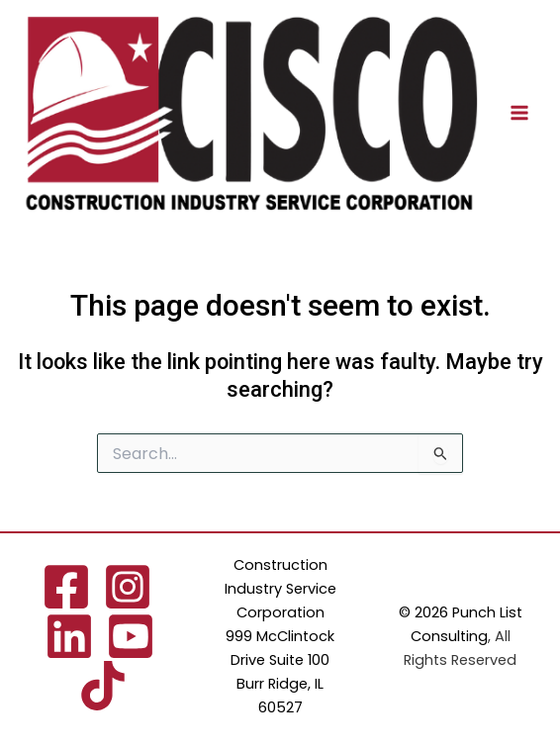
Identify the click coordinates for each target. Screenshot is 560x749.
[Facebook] (66, 587)
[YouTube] (131, 636)
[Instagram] (128, 587)
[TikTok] (103, 686)
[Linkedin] (69, 636)
